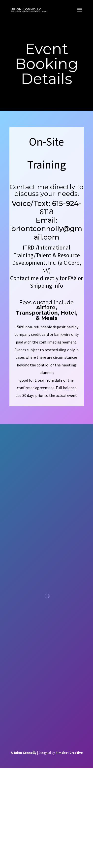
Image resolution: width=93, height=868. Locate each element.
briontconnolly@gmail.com (46, 233)
